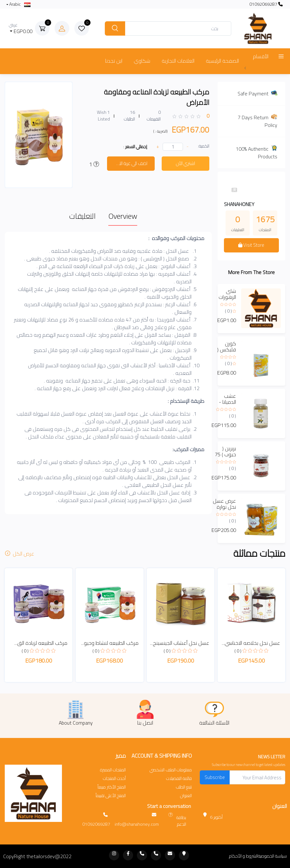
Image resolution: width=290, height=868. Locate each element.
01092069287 (266, 4)
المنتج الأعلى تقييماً (111, 796)
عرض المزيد (255, 67)
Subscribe (215, 777)
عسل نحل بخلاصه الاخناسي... (251, 643)
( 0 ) (228, 311)
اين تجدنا (114, 61)
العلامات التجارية (178, 61)
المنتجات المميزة (113, 770)
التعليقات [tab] (82, 216)
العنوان (186, 796)
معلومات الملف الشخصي (171, 770)
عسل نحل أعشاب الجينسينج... (180, 643)
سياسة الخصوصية (272, 856)
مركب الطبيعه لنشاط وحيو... (110, 643)
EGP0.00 (21, 28)
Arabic (19, 4)
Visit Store (251, 245)
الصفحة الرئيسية (222, 61)
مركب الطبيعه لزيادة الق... (41, 643)
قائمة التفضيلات (179, 778)
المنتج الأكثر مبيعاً (112, 787)
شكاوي (142, 61)
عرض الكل (20, 554)
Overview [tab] (123, 216)
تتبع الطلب (184, 787)
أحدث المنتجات (114, 778)
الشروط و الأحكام (243, 856)
